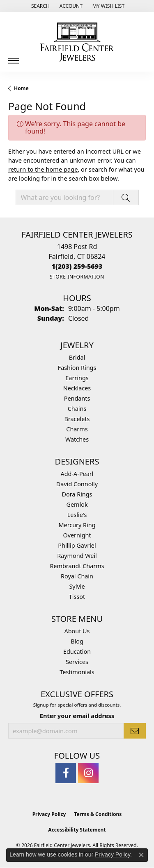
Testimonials (77, 672)
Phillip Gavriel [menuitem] (77, 545)
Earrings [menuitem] (77, 378)
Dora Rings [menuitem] (77, 494)
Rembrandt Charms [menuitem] (77, 566)
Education (77, 652)
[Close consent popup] (141, 855)
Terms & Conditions (98, 814)
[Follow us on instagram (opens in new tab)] (88, 773)
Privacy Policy (49, 814)
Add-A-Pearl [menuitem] (77, 474)
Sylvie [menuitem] (77, 586)
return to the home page (43, 169)
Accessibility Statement (77, 830)
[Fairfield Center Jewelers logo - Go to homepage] (77, 42)
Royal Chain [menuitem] (77, 576)
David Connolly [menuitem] (77, 484)
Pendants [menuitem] (77, 398)
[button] (40, 6)
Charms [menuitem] (77, 429)
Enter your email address (77, 716)
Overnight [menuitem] (77, 535)
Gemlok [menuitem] (77, 504)
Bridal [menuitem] (77, 357)
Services (77, 662)
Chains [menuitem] (77, 409)
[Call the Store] (77, 266)
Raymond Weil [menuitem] (77, 556)
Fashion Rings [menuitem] (77, 368)
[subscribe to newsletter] (135, 731)
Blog (77, 641)
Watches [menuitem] (77, 439)
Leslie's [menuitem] (77, 515)
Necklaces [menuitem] (77, 388)
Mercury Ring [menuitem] (77, 525)
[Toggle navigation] (14, 58)
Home (21, 88)
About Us (77, 631)
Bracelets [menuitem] (77, 419)
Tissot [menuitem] (77, 597)
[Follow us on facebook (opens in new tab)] (66, 773)
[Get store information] (77, 277)
